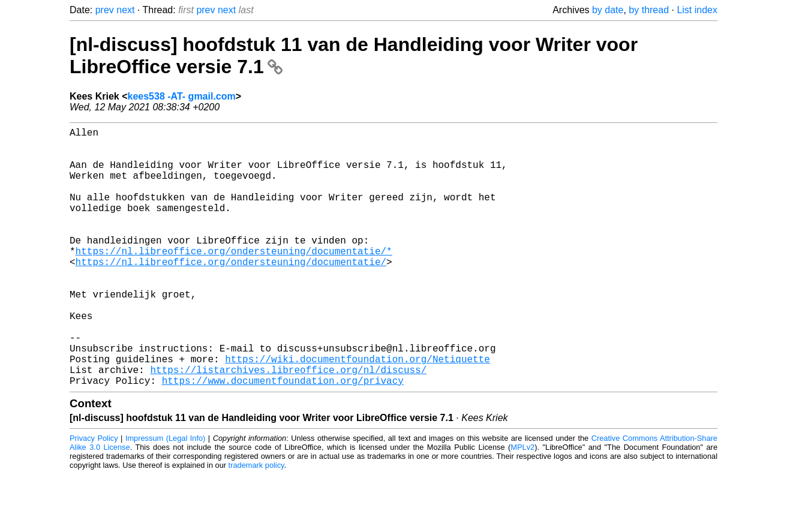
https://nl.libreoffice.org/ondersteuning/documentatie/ (231, 293)
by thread (649, 10)
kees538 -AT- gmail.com (182, 96)
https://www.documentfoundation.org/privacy (283, 438)
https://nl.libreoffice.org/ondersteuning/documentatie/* (234, 279)
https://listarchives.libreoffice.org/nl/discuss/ (288, 425)
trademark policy (256, 523)
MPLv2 (522, 505)
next (125, 10)
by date (608, 10)
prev (105, 10)
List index (697, 10)
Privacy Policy (94, 496)
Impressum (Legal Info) (165, 496)
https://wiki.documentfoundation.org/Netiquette (358, 411)
